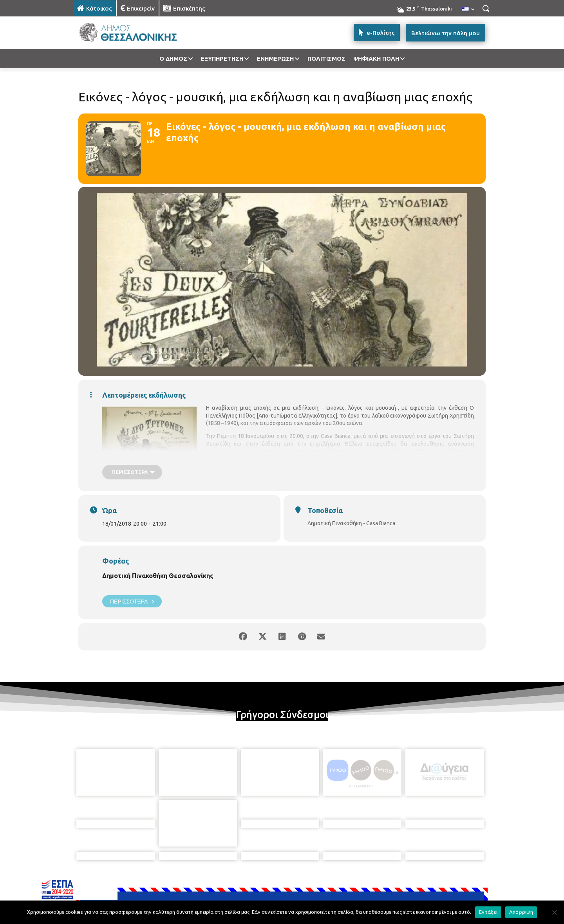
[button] (486, 8)
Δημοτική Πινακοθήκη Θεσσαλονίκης (158, 576)
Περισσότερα (132, 601)
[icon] (336, 881)
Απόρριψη (521, 912)
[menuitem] (468, 9)
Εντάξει (488, 912)
